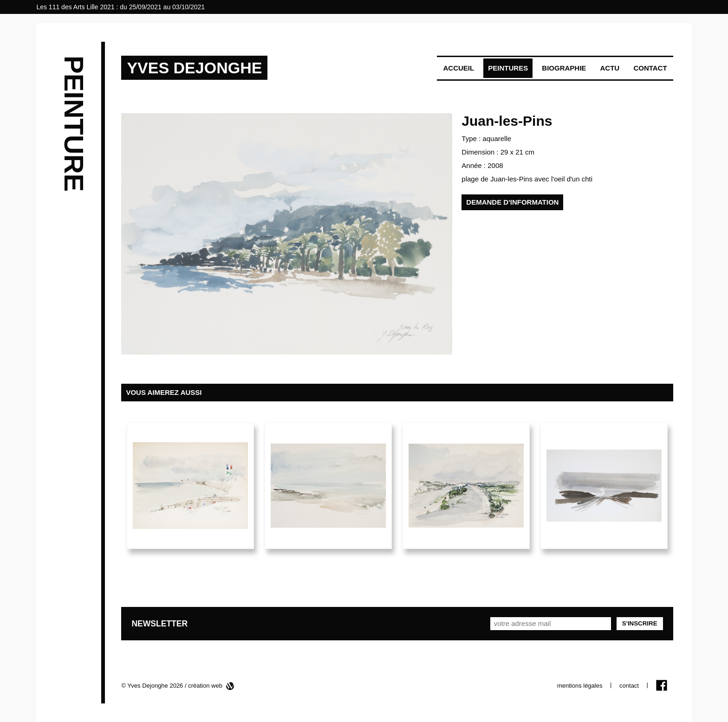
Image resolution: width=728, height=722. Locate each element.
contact (629, 686)
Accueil (458, 68)
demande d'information (512, 202)
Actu (610, 68)
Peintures (508, 68)
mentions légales (580, 686)
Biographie (564, 68)
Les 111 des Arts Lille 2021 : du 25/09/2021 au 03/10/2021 (120, 7)
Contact (650, 68)
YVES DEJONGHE (194, 68)
